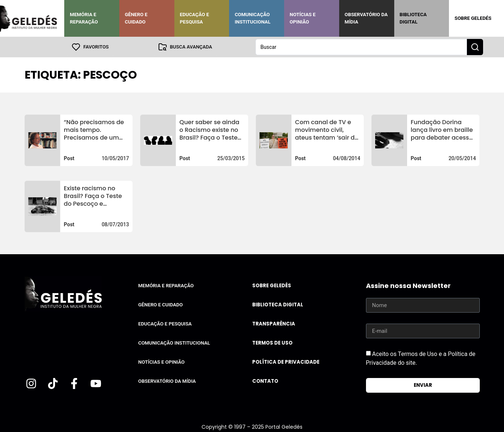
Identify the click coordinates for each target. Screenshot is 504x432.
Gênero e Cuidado (136, 18)
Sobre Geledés (473, 18)
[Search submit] (475, 47)
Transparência (274, 324)
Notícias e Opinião (303, 18)
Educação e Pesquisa (195, 18)
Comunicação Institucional (253, 18)
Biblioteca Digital (413, 18)
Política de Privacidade (286, 362)
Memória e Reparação (84, 18)
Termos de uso (272, 343)
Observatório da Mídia (366, 18)
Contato (265, 381)
